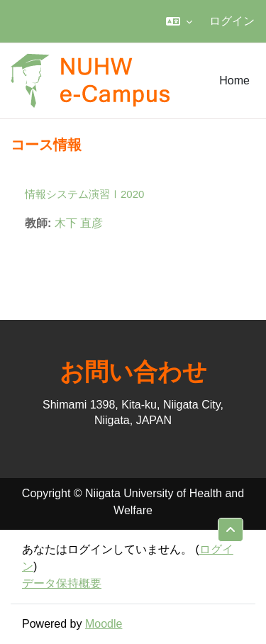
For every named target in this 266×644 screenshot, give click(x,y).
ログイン (232, 21)
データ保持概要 (62, 583)
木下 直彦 (79, 223)
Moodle (104, 624)
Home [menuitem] (234, 80)
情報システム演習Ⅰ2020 (84, 194)
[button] (179, 21)
